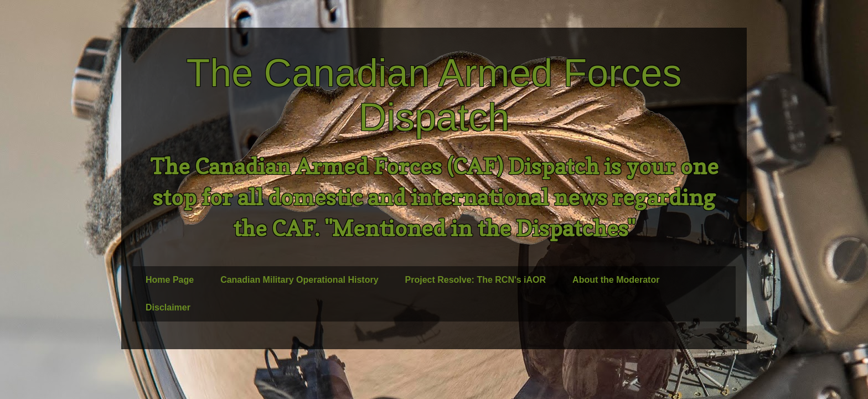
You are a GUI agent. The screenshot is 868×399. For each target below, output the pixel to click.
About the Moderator (616, 280)
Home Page (170, 280)
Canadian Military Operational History (299, 280)
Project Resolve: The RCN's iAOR (476, 280)
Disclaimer (168, 307)
